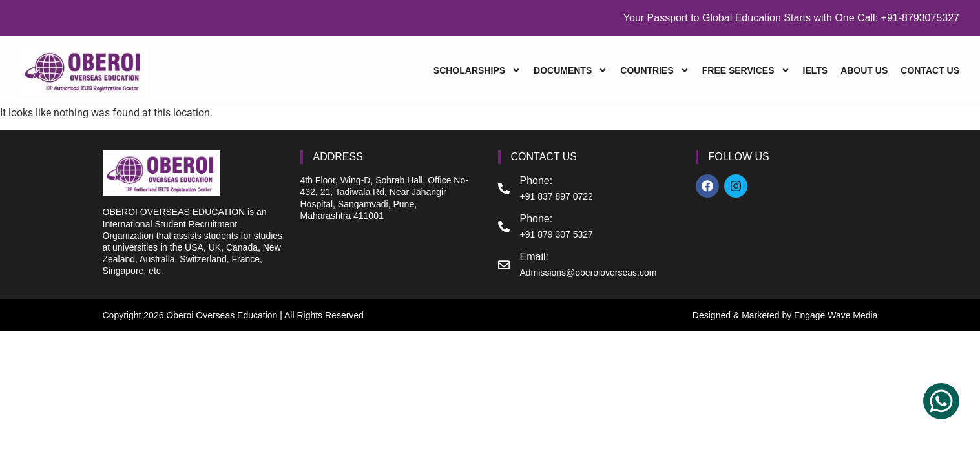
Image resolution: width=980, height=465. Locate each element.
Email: (534, 257)
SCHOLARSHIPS (477, 71)
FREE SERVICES (746, 71)
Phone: (537, 181)
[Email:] (504, 265)
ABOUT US (864, 70)
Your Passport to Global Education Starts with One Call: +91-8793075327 (791, 18)
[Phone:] (504, 189)
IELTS (816, 70)
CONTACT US (930, 70)
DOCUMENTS (570, 71)
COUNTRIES (654, 71)
